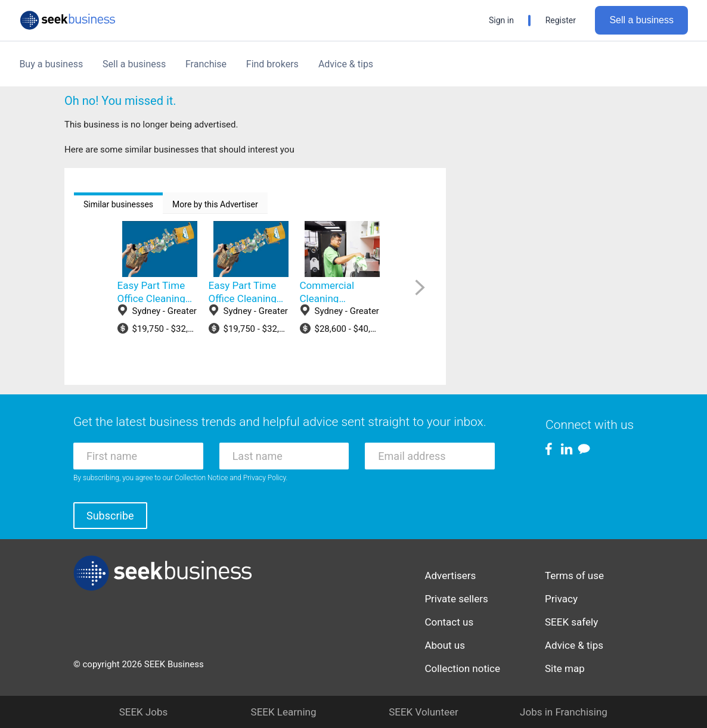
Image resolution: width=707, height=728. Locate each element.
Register (561, 20)
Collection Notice (201, 478)
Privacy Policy (265, 478)
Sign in (501, 20)
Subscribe (110, 516)
